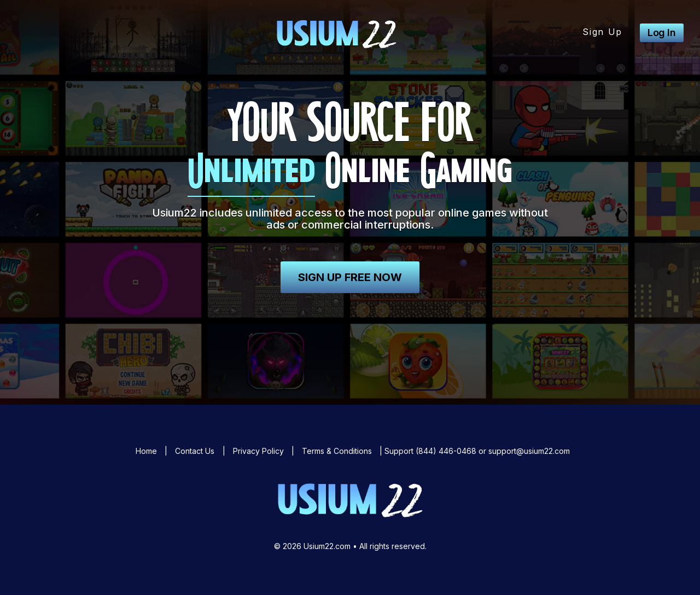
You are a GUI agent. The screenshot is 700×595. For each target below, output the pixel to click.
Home (146, 451)
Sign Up (602, 32)
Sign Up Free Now (350, 277)
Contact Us (195, 451)
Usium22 (337, 33)
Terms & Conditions (337, 451)
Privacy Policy (258, 451)
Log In (661, 33)
